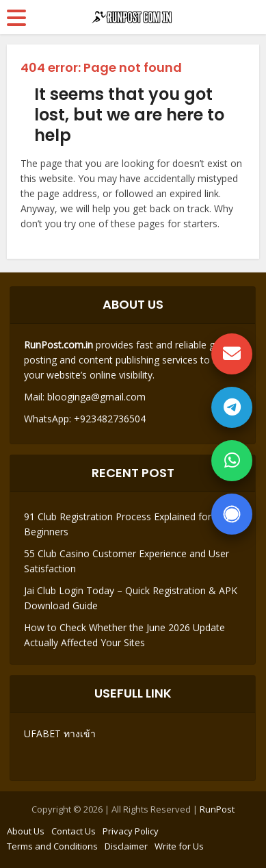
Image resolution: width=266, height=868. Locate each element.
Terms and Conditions (52, 846)
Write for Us (179, 846)
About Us (26, 831)
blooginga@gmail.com (96, 397)
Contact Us (74, 831)
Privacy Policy (131, 831)
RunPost (217, 809)
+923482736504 (108, 419)
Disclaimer (126, 846)
